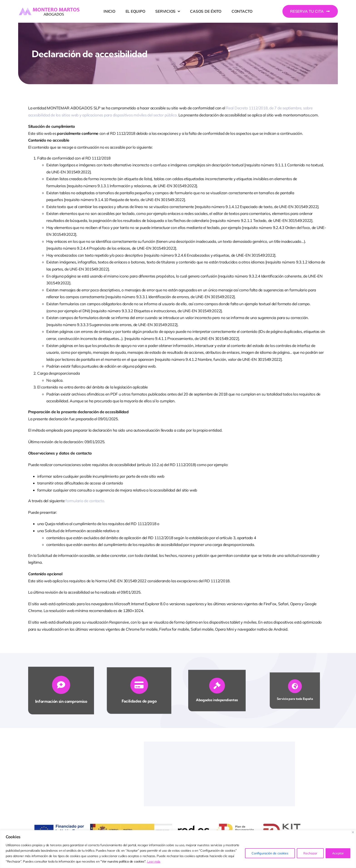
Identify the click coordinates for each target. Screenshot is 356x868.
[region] (178, 849)
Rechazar (310, 853)
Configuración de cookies (270, 853)
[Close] (353, 832)
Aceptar (338, 853)
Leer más (154, 861)
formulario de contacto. (85, 501)
